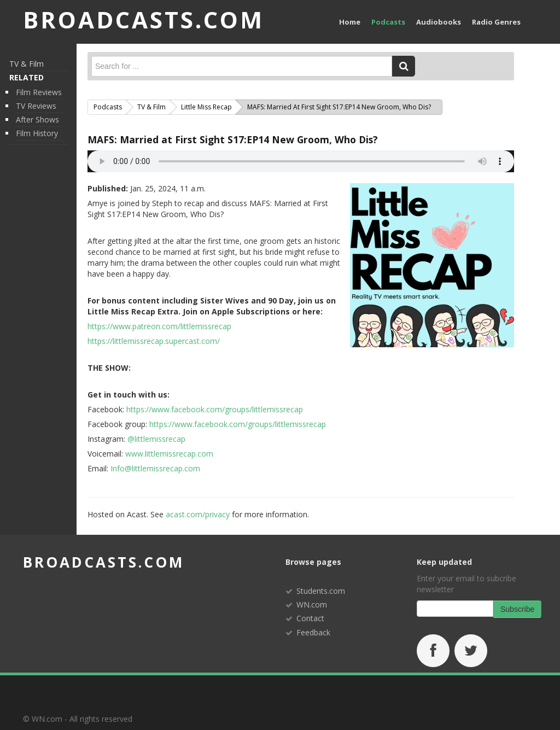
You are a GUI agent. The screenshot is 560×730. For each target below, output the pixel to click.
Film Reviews (39, 92)
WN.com (312, 605)
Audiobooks (439, 22)
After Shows (37, 119)
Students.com (321, 591)
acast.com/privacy (198, 514)
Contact (310, 618)
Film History (37, 133)
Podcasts (388, 22)
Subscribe (517, 609)
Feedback (313, 632)
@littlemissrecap (156, 439)
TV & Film (27, 64)
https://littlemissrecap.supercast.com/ (154, 341)
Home (350, 22)
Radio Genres (496, 22)
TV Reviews (36, 106)
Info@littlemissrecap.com (155, 468)
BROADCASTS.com (144, 19)
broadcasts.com (104, 562)
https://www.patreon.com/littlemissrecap (159, 326)
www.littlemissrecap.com (169, 454)
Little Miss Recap (206, 107)
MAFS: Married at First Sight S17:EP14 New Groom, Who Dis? (233, 139)
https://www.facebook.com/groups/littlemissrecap (215, 409)
